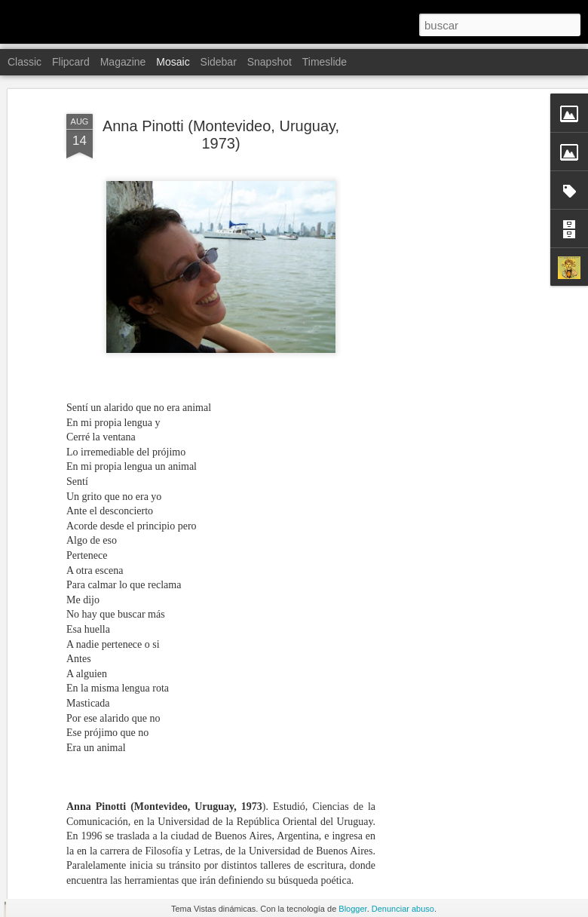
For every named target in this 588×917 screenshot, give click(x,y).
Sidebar (219, 62)
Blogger (352, 909)
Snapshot (269, 62)
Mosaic (173, 62)
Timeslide (325, 62)
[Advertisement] (458, 290)
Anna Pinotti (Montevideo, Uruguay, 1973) (221, 80)
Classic (24, 62)
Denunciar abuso (403, 909)
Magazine (123, 62)
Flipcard (71, 62)
